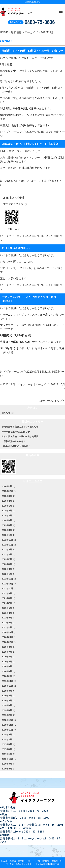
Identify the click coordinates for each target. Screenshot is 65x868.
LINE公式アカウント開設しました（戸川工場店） (31, 144)
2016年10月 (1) (9, 759)
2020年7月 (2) (8, 652)
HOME (4, 32)
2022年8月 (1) (8, 554)
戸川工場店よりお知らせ (16, 248)
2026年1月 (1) (8, 486)
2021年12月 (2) (9, 579)
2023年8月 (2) (8, 525)
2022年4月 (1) (8, 569)
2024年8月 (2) (8, 516)
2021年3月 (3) (8, 618)
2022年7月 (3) (8, 559)
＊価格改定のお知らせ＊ (14, 441)
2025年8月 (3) (8, 496)
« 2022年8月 (8, 384)
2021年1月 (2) (8, 627)
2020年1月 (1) (8, 676)
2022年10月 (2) (9, 545)
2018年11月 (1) (9, 725)
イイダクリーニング (13, 132)
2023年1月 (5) (8, 535)
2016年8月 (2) (8, 769)
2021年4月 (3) (8, 613)
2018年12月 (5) (9, 720)
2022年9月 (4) (8, 550)
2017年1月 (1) (8, 754)
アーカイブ (31, 32)
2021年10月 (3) (9, 588)
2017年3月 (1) (8, 749)
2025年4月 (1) (8, 501)
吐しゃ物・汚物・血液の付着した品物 (20, 436)
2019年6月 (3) (8, 701)
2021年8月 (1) (8, 598)
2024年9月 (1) (8, 511)
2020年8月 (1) (8, 647)
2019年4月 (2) (8, 705)
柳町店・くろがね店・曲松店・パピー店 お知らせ (32, 51)
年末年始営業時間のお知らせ (16, 432)
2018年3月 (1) (8, 740)
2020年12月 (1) (9, 632)
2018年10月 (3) (9, 730)
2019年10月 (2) (9, 686)
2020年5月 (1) (8, 662)
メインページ (25, 384)
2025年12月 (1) (9, 491)
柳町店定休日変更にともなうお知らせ (20, 427)
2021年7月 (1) (8, 603)
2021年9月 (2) (8, 593)
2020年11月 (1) (9, 637)
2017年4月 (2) (8, 744)
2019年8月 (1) (8, 696)
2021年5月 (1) (8, 608)
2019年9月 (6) (8, 691)
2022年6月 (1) (8, 564)
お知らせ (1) (8, 413)
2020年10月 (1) (9, 642)
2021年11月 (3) (9, 584)
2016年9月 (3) (8, 764)
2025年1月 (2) (8, 506)
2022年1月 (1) (8, 574)
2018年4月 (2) (8, 735)
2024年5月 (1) (8, 520)
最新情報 (16, 32)
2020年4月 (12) (9, 666)
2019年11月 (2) (9, 681)
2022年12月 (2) (9, 540)
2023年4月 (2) (8, 530)
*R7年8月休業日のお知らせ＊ (16, 446)
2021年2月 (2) (8, 623)
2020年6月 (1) (8, 657)
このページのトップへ (52, 401)
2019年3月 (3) (8, 710)
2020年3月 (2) (8, 671)
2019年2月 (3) (8, 715)
